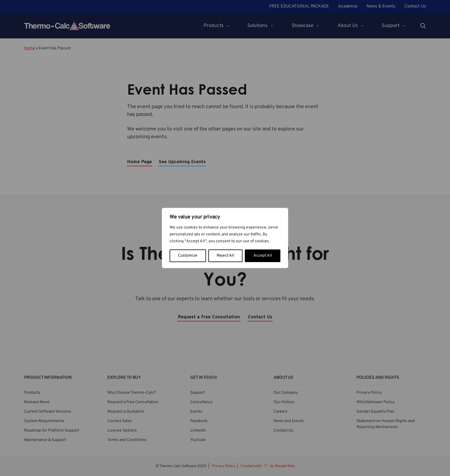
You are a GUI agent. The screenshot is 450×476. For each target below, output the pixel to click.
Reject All (225, 256)
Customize (188, 256)
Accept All (263, 256)
